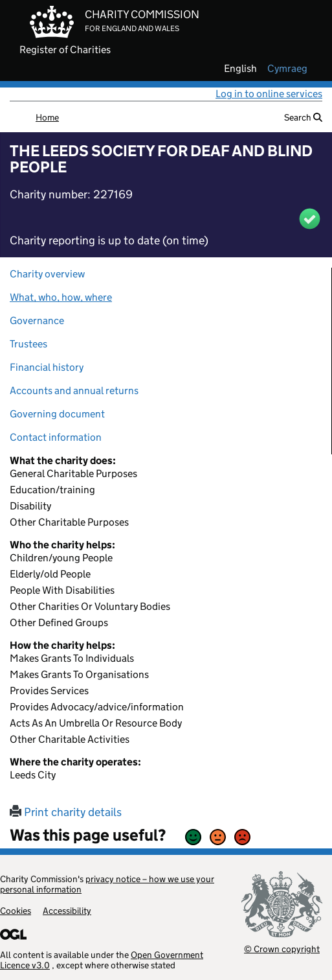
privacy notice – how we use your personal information (107, 884)
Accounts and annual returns (74, 391)
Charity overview (47, 274)
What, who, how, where (61, 297)
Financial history (47, 367)
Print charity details (66, 812)
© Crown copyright (282, 949)
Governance (37, 321)
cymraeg (287, 69)
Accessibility (67, 911)
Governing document (57, 414)
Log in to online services (269, 94)
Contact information (56, 437)
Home (47, 117)
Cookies (16, 911)
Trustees (28, 344)
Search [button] (303, 117)
